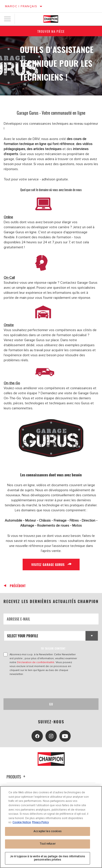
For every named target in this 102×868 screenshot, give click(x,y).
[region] (51, 827)
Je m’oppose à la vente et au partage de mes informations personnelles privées (48, 858)
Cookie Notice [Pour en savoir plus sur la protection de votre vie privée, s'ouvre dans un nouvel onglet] (22, 822)
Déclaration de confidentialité (36, 662)
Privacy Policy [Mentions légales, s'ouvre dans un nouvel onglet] (40, 822)
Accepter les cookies (48, 831)
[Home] (51, 19)
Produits (17, 777)
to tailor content (53, 648)
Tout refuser (48, 844)
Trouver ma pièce (51, 31)
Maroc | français (21, 6)
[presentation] (40, 687)
